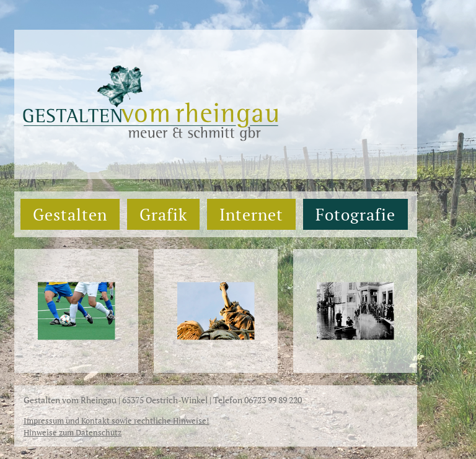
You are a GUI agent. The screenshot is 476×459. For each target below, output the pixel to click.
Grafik (163, 214)
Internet (251, 214)
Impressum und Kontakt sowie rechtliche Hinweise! (116, 421)
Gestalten (70, 214)
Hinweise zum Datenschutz (73, 432)
